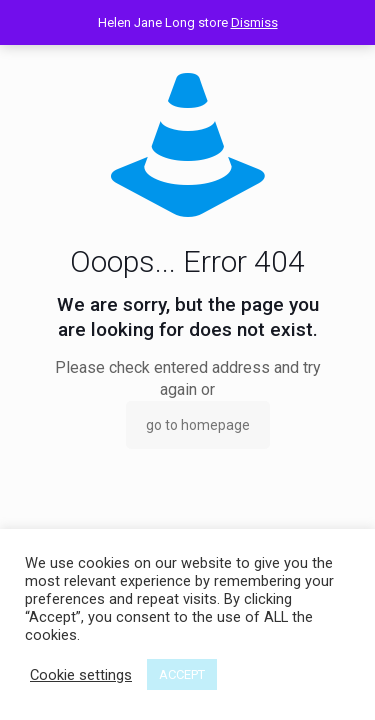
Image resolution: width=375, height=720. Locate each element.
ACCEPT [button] (182, 674)
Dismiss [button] (254, 22)
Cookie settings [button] (81, 675)
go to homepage (198, 425)
